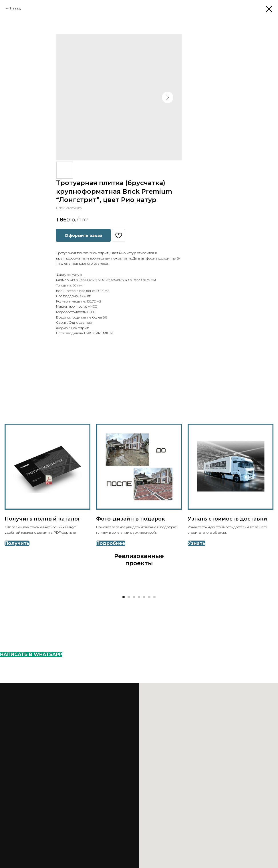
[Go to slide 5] (144, 597)
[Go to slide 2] (129, 597)
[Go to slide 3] (134, 597)
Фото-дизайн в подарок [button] (131, 519)
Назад (15, 8)
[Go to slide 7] (154, 597)
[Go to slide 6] (149, 597)
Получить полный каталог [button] (43, 519)
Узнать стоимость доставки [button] (227, 519)
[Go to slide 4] (139, 597)
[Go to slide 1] (124, 597)
